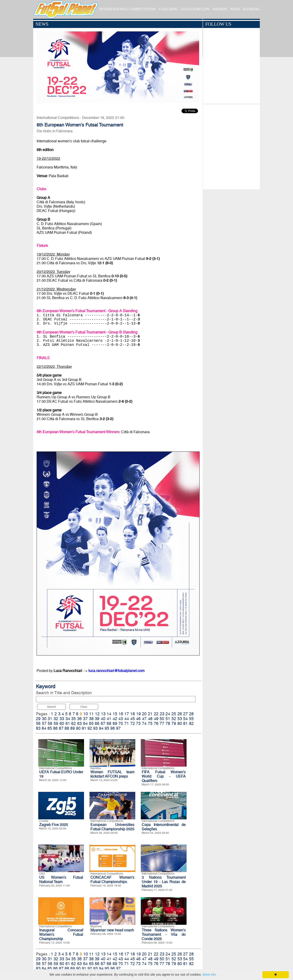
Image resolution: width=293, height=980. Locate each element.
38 (91, 719)
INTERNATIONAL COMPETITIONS (128, 9)
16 (121, 714)
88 (67, 728)
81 (185, 723)
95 (107, 728)
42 (115, 719)
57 (44, 723)
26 (180, 714)
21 (150, 714)
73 (138, 723)
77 (162, 723)
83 (38, 728)
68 (109, 723)
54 (185, 719)
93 (95, 728)
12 (97, 714)
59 (56, 723)
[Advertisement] (231, 146)
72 (133, 723)
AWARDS (220, 9)
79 (174, 723)
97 (118, 728)
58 (50, 723)
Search (52, 707)
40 (103, 719)
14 (109, 714)
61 (68, 723)
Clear (84, 707)
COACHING (168, 9)
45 (133, 719)
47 (144, 719)
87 (61, 728)
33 (62, 719)
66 (97, 723)
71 (127, 723)
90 (78, 728)
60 (62, 723)
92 (90, 728)
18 (133, 714)
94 (101, 728)
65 (91, 723)
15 (115, 714)
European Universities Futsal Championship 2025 (112, 827)
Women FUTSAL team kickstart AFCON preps (112, 774)
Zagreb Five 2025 (54, 825)
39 (97, 719)
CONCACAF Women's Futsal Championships (112, 880)
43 (121, 719)
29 (38, 719)
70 (121, 723)
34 (68, 719)
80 (180, 723)
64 (85, 723)
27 (185, 714)
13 (103, 714)
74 (144, 723)
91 (84, 728)
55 (191, 719)
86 (55, 728)
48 (150, 719)
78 (168, 723)
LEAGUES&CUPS (195, 9)
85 (50, 728)
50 (162, 719)
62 (73, 723)
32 (56, 719)
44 (127, 719)
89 (73, 728)
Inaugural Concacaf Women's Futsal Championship (61, 935)
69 (115, 723)
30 (44, 719)
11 (91, 714)
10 (86, 714)
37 (85, 719)
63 (79, 723)
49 (156, 719)
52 (174, 719)
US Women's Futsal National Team (61, 880)
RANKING (252, 9)
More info (209, 974)
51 (168, 719)
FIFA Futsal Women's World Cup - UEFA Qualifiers (164, 776)
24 (168, 714)
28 (191, 714)
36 (79, 719)
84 (44, 728)
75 (150, 723)
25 (174, 714)
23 (162, 714)
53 (180, 719)
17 (127, 714)
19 (138, 714)
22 (156, 714)
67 (103, 723)
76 (156, 723)
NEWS (235, 9)
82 (191, 723)
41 (109, 719)
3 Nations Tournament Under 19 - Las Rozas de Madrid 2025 (164, 882)
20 (144, 714)
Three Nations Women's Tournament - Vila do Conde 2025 (164, 935)
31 (50, 719)
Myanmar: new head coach (112, 930)
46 (138, 719)
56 (38, 723)
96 (113, 728)
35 (73, 719)
